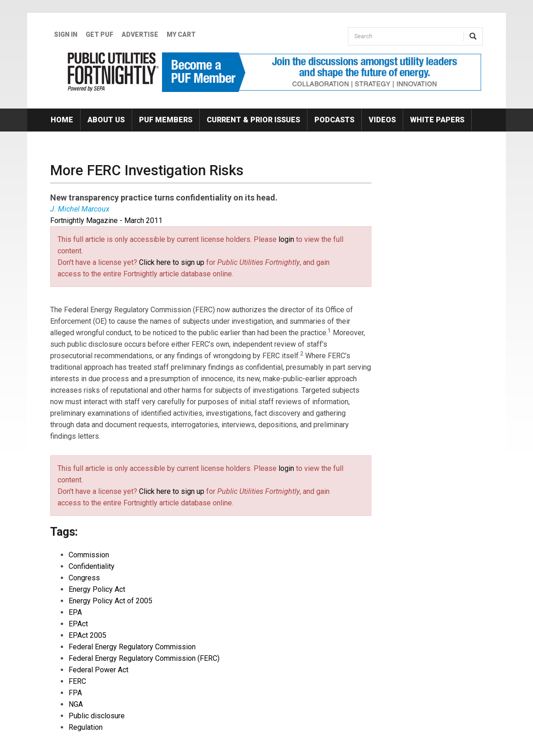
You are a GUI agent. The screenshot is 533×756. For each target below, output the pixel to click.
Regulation (86, 727)
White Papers (437, 120)
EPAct (78, 624)
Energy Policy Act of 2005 (110, 601)
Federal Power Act (98, 670)
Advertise (140, 34)
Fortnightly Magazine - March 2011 (106, 220)
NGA (76, 704)
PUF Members (166, 120)
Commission (89, 555)
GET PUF (99, 34)
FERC (77, 681)
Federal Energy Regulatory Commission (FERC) (144, 658)
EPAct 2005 (87, 635)
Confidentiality (92, 566)
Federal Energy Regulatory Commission (132, 647)
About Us (106, 120)
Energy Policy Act (97, 589)
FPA (75, 693)
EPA (75, 612)
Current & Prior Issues (253, 120)
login (286, 239)
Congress (84, 578)
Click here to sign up (172, 262)
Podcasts (334, 120)
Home (62, 120)
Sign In (66, 34)
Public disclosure (97, 716)
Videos (382, 120)
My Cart (181, 34)
